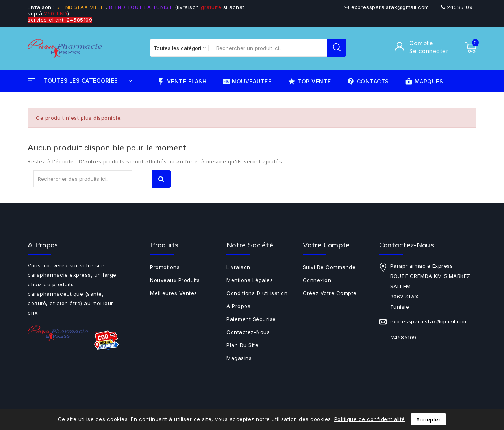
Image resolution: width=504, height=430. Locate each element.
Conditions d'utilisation (257, 293)
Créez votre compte (330, 293)
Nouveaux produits (175, 280)
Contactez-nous (248, 332)
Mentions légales (250, 280)
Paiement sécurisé (251, 319)
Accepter (428, 419)
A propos (238, 306)
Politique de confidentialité (370, 419)
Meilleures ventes (174, 293)
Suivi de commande (329, 267)
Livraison (238, 267)
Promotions (165, 267)
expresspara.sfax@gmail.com (390, 7)
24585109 (460, 7)
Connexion (317, 280)
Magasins (239, 358)
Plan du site (242, 345)
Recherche (161, 179)
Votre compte (326, 245)
